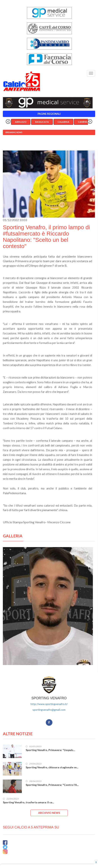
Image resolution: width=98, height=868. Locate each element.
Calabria (63, 122)
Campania (84, 122)
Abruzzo (21, 122)
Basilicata (42, 122)
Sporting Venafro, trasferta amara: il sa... (28, 802)
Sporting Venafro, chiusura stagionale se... (52, 767)
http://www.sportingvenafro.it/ (49, 704)
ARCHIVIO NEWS (49, 813)
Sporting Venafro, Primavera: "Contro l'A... (52, 785)
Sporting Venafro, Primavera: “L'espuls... (50, 750)
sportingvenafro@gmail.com (49, 710)
